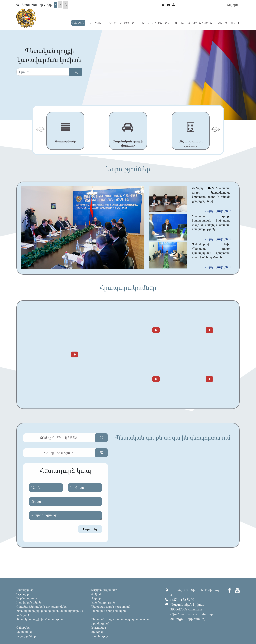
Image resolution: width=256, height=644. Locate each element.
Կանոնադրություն (103, 602)
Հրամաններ (24, 632)
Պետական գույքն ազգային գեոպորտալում (173, 437)
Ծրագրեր (97, 632)
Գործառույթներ (27, 598)
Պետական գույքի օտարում (109, 611)
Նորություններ (26, 636)
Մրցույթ (96, 598)
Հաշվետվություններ (104, 590)
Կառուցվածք (25, 590)
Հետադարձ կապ (229, 23)
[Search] (43, 72)
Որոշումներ (98, 628)
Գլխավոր (78, 23)
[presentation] (41, 129)
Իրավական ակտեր (29, 602)
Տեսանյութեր (99, 636)
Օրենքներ (23, 628)
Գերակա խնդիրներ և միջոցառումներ (41, 607)
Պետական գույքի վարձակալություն (40, 619)
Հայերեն (233, 5)
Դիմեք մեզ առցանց (59, 453)
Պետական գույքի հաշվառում (110, 607)
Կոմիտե (96, 594)
